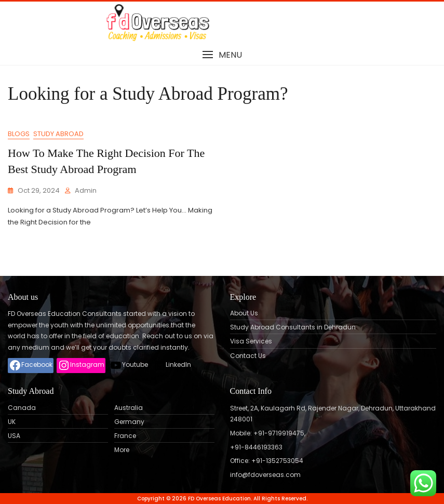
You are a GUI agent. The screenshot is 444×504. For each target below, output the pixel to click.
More (122, 450)
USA (14, 436)
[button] (222, 55)
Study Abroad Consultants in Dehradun (293, 327)
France (125, 436)
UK (12, 422)
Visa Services (251, 341)
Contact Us (248, 356)
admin (86, 190)
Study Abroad (58, 134)
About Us (244, 313)
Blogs (19, 134)
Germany (129, 422)
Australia (129, 408)
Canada (22, 408)
